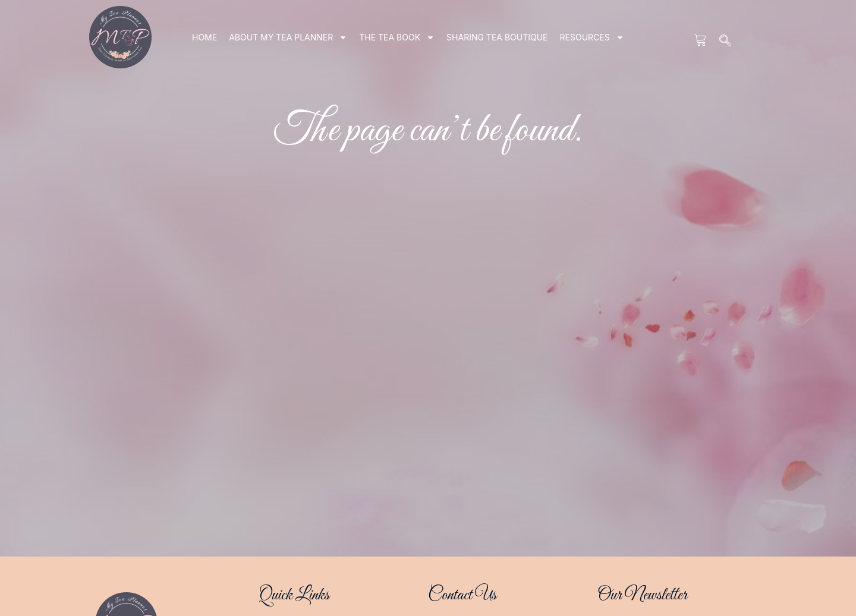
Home (204, 37)
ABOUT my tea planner (288, 37)
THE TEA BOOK (397, 37)
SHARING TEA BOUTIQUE (497, 37)
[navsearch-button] (726, 42)
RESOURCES (592, 37)
